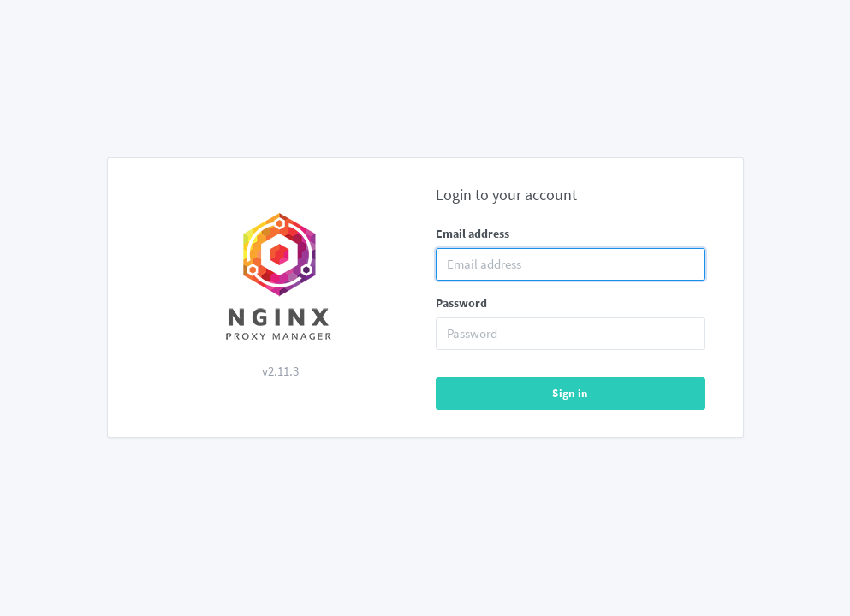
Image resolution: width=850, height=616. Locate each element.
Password (461, 303)
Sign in (570, 393)
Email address (473, 234)
